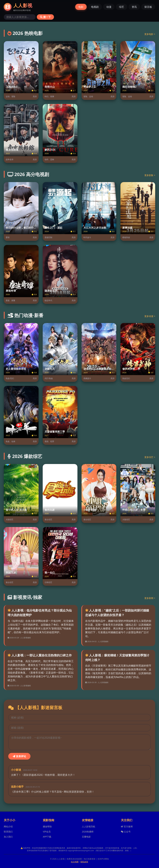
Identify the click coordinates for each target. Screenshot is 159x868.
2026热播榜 (88, 832)
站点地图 (75, 862)
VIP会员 (47, 832)
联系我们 (8, 832)
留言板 (148, 7)
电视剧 (95, 7)
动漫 (109, 7)
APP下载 (47, 837)
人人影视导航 (89, 826)
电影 (81, 7)
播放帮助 (47, 826)
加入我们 (8, 837)
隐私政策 (84, 862)
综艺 (122, 7)
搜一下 (45, 17)
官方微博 (127, 826)
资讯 (134, 7)
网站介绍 (8, 826)
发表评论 (19, 756)
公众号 (126, 832)
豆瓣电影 (86, 837)
